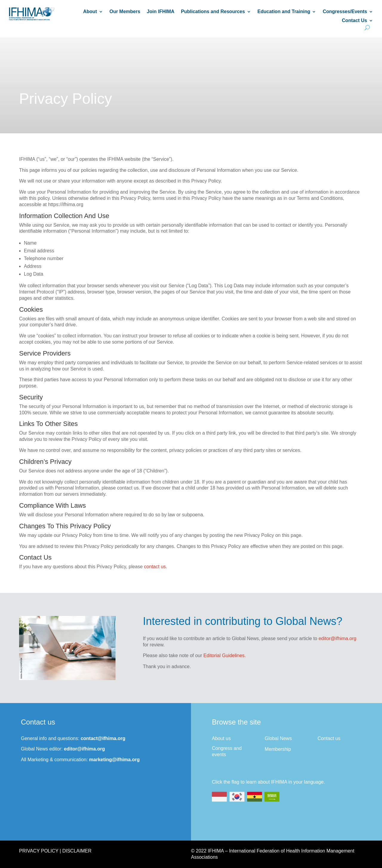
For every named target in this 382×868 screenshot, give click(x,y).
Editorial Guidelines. (225, 655)
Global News (278, 738)
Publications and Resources (213, 12)
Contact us (329, 738)
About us (221, 738)
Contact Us (355, 21)
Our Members (125, 12)
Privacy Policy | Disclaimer (55, 851)
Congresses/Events (345, 12)
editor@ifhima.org (337, 638)
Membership (278, 749)
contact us (155, 567)
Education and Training (284, 12)
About (90, 12)
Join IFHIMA (161, 12)
